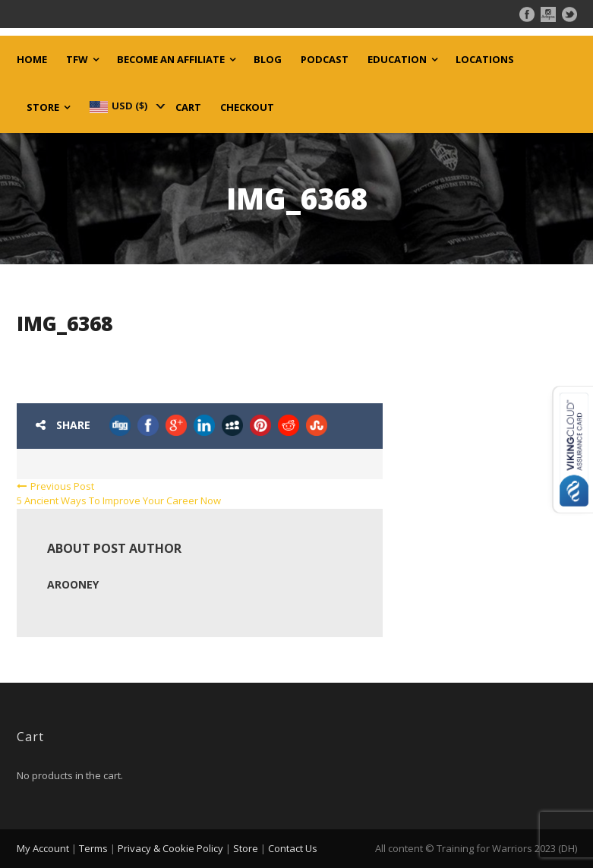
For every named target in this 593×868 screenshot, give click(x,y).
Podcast (325, 60)
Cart (188, 107)
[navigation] (126, 106)
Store (43, 107)
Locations (485, 60)
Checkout (247, 107)
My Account (43, 848)
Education (397, 60)
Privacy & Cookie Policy (170, 848)
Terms (93, 848)
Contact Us (293, 848)
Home (32, 60)
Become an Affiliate (171, 60)
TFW (77, 60)
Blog (268, 60)
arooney (73, 584)
